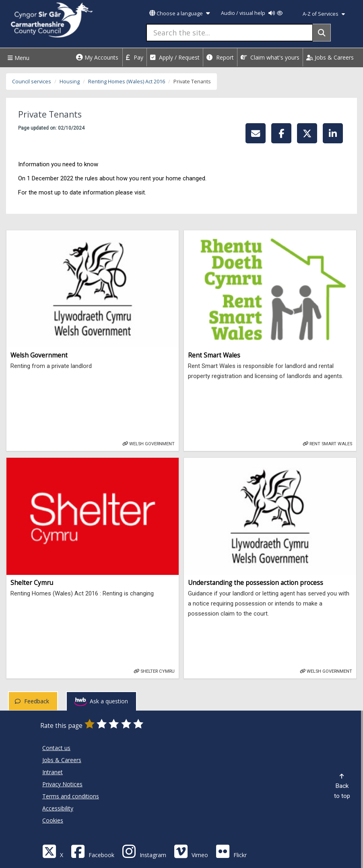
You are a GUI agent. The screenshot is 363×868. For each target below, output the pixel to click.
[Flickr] (231, 851)
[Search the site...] (230, 33)
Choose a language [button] (179, 13)
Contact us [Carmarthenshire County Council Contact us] (56, 748)
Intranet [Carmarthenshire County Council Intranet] (53, 772)
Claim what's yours (270, 57)
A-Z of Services (324, 14)
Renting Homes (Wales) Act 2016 (127, 82)
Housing (70, 82)
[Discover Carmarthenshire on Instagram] (144, 851)
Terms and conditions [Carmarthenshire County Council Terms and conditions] (71, 796)
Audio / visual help (252, 13)
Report (220, 57)
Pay (135, 57)
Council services (32, 82)
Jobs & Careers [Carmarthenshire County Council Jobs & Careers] (62, 760)
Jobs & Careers (330, 57)
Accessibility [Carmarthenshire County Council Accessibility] (58, 808)
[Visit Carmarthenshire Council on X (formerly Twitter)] (53, 851)
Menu (18, 58)
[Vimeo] (191, 851)
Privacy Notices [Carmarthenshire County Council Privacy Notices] (62, 784)
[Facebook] (93, 851)
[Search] (322, 33)
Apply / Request (175, 57)
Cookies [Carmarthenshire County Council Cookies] (53, 820)
